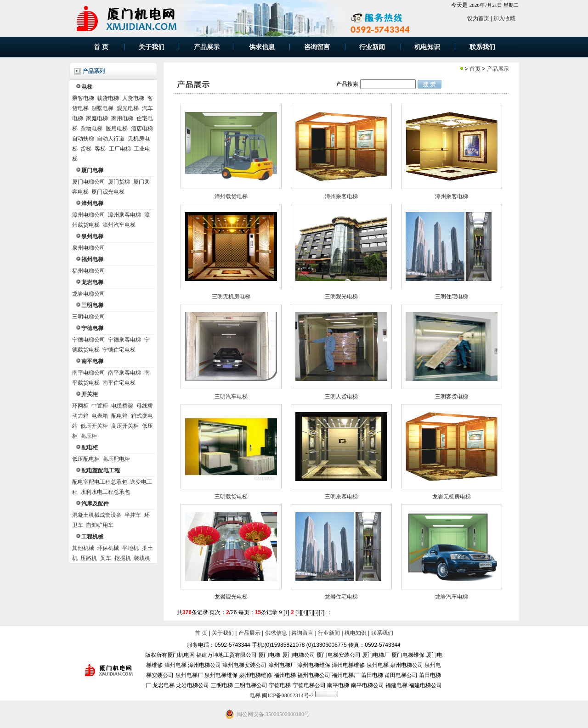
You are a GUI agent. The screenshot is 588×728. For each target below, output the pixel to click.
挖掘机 (123, 558)
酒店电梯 (142, 129)
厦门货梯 (119, 182)
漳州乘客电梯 (124, 215)
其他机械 (83, 548)
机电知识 (356, 633)
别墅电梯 (102, 108)
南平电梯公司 (89, 373)
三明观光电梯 (341, 297)
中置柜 (100, 406)
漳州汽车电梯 (119, 225)
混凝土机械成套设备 (97, 515)
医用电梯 (117, 129)
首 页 (201, 633)
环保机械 (108, 548)
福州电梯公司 (89, 271)
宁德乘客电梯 (124, 340)
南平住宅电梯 (119, 383)
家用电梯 (122, 118)
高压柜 (89, 436)
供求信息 (276, 633)
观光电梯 (128, 108)
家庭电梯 (97, 118)
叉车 (106, 558)
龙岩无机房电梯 (452, 497)
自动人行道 (111, 139)
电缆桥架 (122, 406)
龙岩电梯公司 (89, 294)
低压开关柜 (94, 426)
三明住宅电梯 (452, 297)
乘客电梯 (83, 98)
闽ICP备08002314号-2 (288, 695)
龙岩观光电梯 (231, 597)
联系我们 (382, 633)
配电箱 (119, 416)
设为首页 (478, 18)
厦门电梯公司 (89, 182)
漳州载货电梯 (231, 196)
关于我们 (223, 633)
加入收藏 (504, 18)
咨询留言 (302, 633)
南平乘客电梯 (124, 373)
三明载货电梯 (231, 497)
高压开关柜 (125, 426)
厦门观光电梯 (108, 192)
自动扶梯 (83, 139)
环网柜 (80, 406)
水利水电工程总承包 (105, 492)
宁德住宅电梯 (119, 350)
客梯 (100, 149)
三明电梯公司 (89, 317)
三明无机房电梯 (231, 297)
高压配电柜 (116, 459)
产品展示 (498, 69)
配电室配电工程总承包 (100, 482)
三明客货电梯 (452, 397)
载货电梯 (108, 98)
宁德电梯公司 (89, 340)
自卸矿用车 (100, 525)
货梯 (86, 149)
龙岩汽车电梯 (452, 597)
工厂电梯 (120, 149)
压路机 (89, 558)
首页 (475, 69)
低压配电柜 (86, 459)
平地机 (130, 548)
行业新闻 (329, 633)
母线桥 (145, 406)
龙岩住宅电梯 (341, 597)
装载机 (142, 558)
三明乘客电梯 (341, 497)
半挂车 (133, 515)
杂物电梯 (91, 129)
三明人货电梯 (341, 397)
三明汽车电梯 (231, 397)
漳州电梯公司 (89, 215)
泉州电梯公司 (89, 248)
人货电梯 (133, 98)
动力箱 (80, 416)
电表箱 (100, 416)
